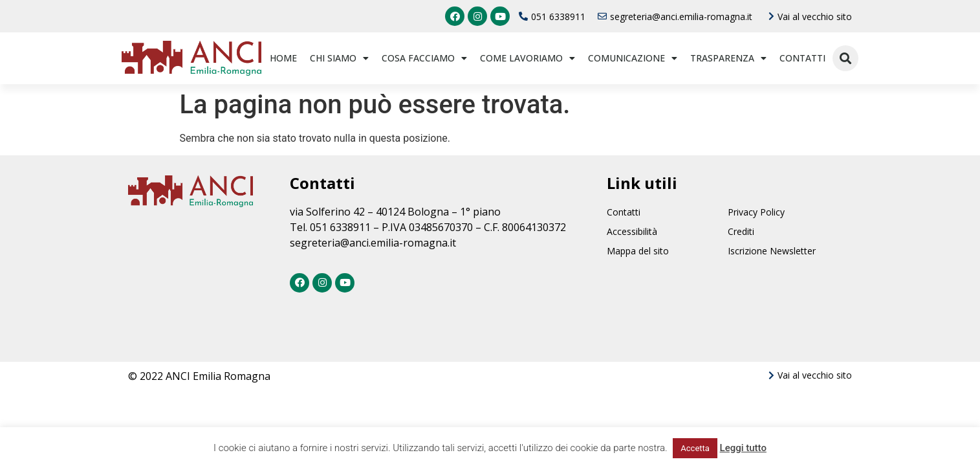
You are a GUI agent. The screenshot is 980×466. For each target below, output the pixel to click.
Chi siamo (339, 58)
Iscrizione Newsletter (772, 251)
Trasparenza (728, 58)
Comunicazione (633, 58)
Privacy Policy (756, 212)
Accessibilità (632, 231)
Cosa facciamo (424, 58)
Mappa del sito (638, 251)
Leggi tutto (743, 448)
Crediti (741, 231)
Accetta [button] (695, 448)
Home (283, 58)
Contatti (802, 58)
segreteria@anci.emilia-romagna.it (373, 243)
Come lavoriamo (528, 58)
